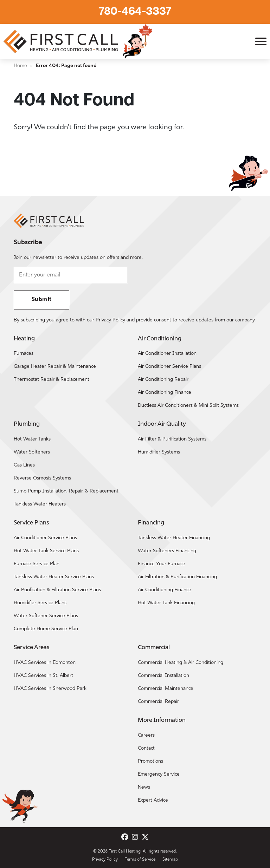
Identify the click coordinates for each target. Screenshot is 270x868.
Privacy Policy (105, 860)
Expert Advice (153, 800)
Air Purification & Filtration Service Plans (57, 590)
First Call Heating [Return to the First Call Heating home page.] (125, 851)
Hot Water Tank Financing (166, 603)
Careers (146, 735)
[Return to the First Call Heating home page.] (62, 41)
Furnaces (24, 354)
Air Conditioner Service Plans (169, 367)
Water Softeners (32, 452)
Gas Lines (24, 465)
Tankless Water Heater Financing (174, 538)
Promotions (150, 761)
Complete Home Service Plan (46, 629)
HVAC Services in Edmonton (45, 663)
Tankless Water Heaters (40, 504)
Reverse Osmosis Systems (42, 478)
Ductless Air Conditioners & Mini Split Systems (188, 406)
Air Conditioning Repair (163, 380)
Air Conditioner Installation (167, 354)
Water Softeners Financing (167, 551)
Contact (146, 748)
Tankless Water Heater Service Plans (54, 577)
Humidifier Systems (159, 452)
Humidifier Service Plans (40, 603)
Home (20, 66)
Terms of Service (140, 860)
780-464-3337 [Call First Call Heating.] (135, 12)
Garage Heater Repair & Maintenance (55, 367)
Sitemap (170, 860)
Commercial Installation (163, 676)
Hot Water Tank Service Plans (46, 551)
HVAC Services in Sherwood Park (50, 689)
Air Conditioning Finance (165, 393)
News (144, 787)
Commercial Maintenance (166, 689)
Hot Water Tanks (32, 439)
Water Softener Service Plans (46, 616)
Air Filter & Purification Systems (172, 439)
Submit (41, 300)
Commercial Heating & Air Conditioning (181, 663)
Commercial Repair (158, 702)
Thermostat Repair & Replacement (52, 380)
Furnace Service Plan (37, 564)
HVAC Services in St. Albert (43, 676)
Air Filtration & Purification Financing (177, 577)
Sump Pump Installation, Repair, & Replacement (66, 491)
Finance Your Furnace (162, 564)
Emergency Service (159, 774)
